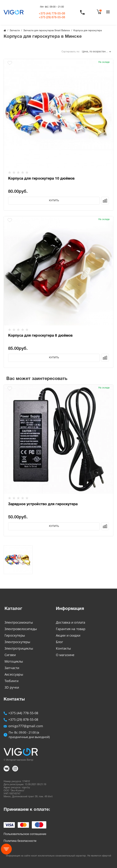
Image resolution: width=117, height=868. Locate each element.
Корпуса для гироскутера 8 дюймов (40, 336)
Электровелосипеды (21, 629)
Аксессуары (14, 674)
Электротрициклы (19, 648)
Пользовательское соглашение (25, 834)
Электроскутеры (17, 642)
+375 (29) (52, 18)
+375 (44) (52, 14)
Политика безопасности (20, 841)
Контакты (63, 648)
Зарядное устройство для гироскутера (43, 504)
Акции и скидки (68, 635)
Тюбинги (11, 681)
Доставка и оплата (71, 622)
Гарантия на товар (71, 629)
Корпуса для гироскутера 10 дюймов (41, 179)
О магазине (65, 655)
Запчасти (12, 668)
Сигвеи (10, 655)
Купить (54, 201)
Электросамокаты (19, 622)
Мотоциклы (14, 661)
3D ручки (12, 687)
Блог (60, 642)
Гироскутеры (15, 635)
